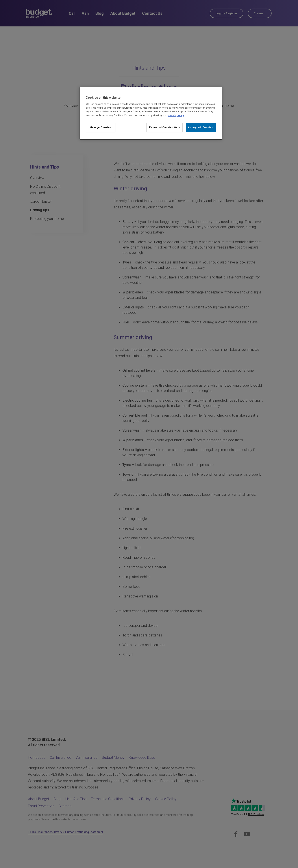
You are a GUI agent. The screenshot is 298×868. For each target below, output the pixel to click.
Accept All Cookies (201, 127)
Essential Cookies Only (165, 127)
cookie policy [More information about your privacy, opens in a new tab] (176, 115)
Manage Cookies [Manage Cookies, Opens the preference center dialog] (101, 127)
